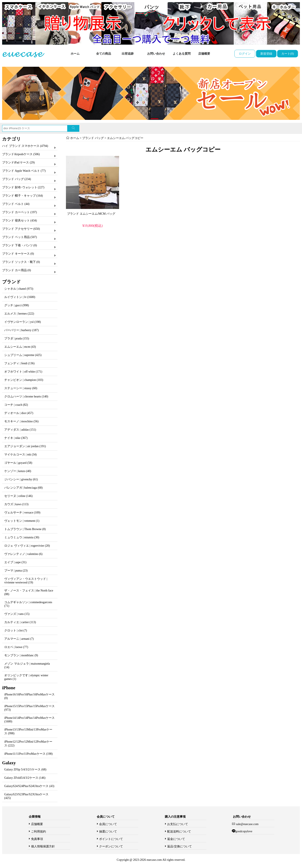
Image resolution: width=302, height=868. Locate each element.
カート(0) (288, 54)
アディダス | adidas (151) (20, 430)
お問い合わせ (156, 54)
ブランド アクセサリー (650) (21, 229)
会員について (108, 824)
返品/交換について (179, 846)
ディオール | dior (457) (19, 413)
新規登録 (266, 54)
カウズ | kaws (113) (16, 504)
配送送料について (179, 832)
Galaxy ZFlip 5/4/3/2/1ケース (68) (25, 769)
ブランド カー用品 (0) (16, 270)
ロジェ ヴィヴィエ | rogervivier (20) (27, 546)
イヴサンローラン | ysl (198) (23, 322)
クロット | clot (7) (16, 630)
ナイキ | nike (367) (16, 438)
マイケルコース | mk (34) (21, 455)
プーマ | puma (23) (16, 571)
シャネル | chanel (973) (19, 289)
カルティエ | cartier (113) (20, 622)
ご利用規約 (38, 832)
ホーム (75, 54)
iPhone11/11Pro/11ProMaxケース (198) (28, 754)
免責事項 (37, 839)
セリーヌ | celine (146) (18, 496)
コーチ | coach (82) (16, 405)
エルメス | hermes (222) (19, 314)
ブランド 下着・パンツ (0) (19, 245)
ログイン (245, 54)
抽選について (108, 832)
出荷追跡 (128, 54)
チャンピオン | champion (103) (24, 380)
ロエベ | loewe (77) (16, 647)
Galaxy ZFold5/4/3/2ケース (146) (25, 778)
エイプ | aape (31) (15, 562)
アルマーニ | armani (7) (19, 639)
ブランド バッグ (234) (16, 179)
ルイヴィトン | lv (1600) (20, 297)
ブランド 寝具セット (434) (19, 221)
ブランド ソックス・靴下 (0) (21, 262)
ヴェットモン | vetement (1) (22, 521)
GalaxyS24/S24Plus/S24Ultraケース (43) (29, 786)
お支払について (178, 824)
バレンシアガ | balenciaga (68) (23, 488)
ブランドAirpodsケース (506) (21, 154)
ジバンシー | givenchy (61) (21, 479)
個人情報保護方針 (43, 846)
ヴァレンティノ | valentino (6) (23, 554)
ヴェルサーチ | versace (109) (22, 513)
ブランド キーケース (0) (18, 254)
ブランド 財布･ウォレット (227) (23, 187)
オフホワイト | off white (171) (23, 372)
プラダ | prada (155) (17, 338)
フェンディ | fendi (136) (19, 363)
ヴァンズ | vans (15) (17, 614)
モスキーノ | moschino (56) (21, 421)
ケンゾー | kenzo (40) (18, 471)
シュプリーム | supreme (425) (23, 355)
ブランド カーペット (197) (19, 212)
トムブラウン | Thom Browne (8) (25, 529)
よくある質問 (182, 54)
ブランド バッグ (93, 138)
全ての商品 (104, 54)
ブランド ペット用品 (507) (19, 237)
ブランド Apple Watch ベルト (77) (24, 171)
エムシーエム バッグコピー (125, 138)
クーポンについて (111, 846)
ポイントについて (111, 839)
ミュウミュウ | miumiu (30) (22, 537)
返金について (176, 839)
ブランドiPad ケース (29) (18, 162)
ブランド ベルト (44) (16, 204)
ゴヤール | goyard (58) (18, 463)
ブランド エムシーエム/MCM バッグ (91, 214)
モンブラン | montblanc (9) (21, 655)
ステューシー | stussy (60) (21, 388)
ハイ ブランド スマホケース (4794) (25, 146)
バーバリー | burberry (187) (21, 330)
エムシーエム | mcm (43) (20, 347)
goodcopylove (244, 831)
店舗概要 (204, 54)
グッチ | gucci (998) (17, 305)
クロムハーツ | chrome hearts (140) (26, 396)
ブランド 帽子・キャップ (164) (22, 196)
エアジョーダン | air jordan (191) (25, 446)
